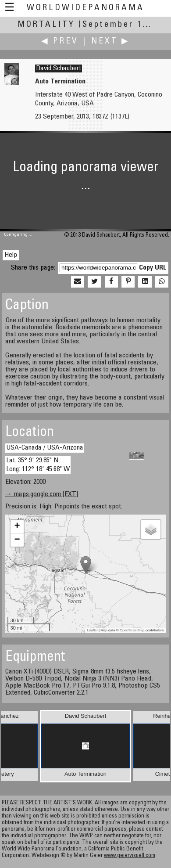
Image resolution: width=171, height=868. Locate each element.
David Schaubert (59, 68)
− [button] (17, 540)
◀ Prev (60, 41)
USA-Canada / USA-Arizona (45, 448)
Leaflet (93, 630)
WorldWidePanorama (85, 8)
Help (11, 255)
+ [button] (17, 526)
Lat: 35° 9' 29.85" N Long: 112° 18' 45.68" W (38, 465)
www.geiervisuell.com (130, 856)
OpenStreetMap (132, 630)
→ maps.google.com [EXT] (42, 494)
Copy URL (153, 268)
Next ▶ (110, 41)
